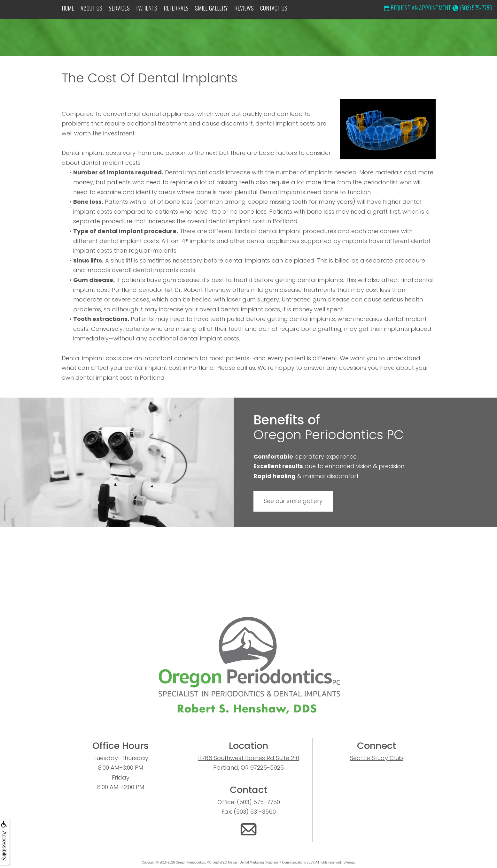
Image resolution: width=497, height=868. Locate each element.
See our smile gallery (293, 501)
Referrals (176, 8)
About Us (91, 8)
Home (68, 8)
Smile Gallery (211, 8)
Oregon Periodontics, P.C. (194, 862)
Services (119, 8)
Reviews (244, 8)
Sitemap (349, 862)
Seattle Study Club (377, 758)
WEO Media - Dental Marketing (242, 862)
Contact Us (274, 8)
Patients (147, 8)
